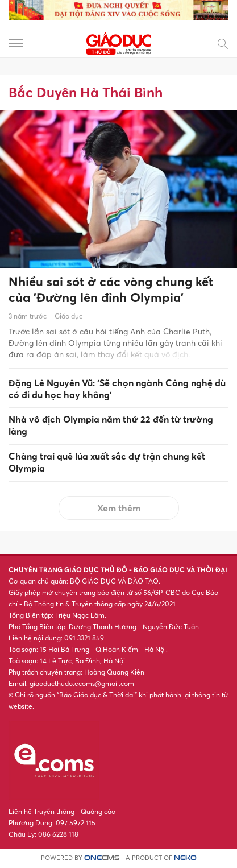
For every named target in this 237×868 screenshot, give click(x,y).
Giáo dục (68, 316)
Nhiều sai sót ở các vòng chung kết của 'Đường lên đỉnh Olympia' (111, 290)
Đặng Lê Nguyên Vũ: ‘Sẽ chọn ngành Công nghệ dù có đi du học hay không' (117, 389)
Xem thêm (119, 508)
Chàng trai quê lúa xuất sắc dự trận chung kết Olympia (107, 462)
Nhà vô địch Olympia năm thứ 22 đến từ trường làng (111, 425)
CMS (102, 858)
